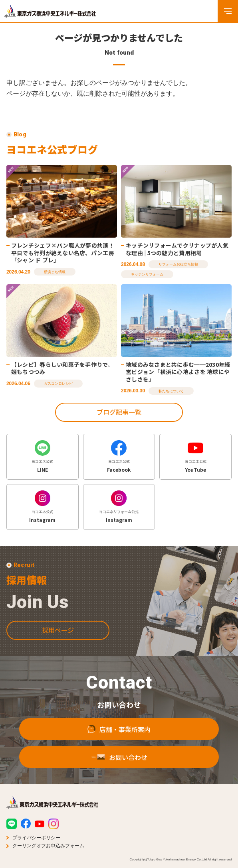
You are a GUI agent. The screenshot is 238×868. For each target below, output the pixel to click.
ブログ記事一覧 (119, 412)
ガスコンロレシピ (58, 384)
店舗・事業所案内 (119, 739)
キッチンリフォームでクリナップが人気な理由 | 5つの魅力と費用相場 (177, 249)
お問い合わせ (119, 767)
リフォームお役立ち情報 (178, 264)
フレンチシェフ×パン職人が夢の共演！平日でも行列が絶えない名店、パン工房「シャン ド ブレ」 (63, 253)
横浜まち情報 (55, 272)
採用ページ (58, 640)
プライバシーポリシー (36, 838)
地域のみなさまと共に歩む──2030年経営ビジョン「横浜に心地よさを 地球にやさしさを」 (178, 372)
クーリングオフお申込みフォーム (48, 846)
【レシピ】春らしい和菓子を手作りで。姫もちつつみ (62, 368)
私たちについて (171, 391)
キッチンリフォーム (147, 274)
